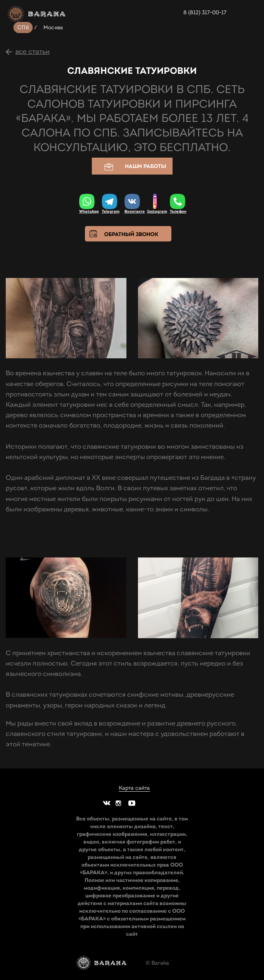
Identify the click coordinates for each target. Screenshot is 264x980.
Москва (53, 27)
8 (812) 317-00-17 (205, 12)
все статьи (32, 52)
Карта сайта (134, 788)
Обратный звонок (131, 234)
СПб (23, 27)
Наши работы (132, 167)
